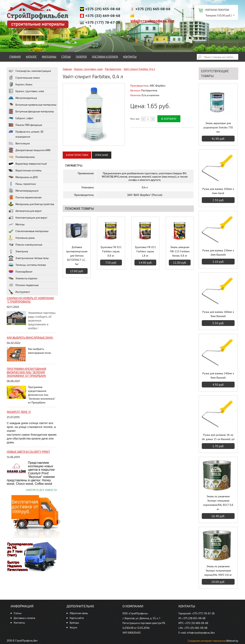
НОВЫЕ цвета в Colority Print (28, 452)
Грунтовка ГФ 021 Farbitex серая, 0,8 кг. (111, 251)
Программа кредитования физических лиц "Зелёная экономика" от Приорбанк (26, 372)
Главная (15, 57)
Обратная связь (79, 613)
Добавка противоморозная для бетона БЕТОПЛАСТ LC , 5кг (77, 256)
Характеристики (77, 155)
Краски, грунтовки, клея (88, 69)
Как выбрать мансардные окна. (30, 338)
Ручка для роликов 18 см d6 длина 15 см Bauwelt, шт (218, 437)
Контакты (130, 57)
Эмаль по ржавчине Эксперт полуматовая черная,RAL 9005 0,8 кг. (218, 571)
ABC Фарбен (158, 85)
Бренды (74, 623)
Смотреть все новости (41, 490)
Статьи (66, 57)
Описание (102, 155)
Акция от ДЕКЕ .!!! (19, 412)
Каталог (31, 57)
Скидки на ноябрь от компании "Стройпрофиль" (30, 300)
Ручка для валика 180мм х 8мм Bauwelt (218, 314)
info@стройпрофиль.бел (152, 21)
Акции (73, 627)
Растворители (113, 69)
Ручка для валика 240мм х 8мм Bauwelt (218, 375)
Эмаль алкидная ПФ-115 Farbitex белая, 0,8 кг (180, 251)
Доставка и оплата (105, 57)
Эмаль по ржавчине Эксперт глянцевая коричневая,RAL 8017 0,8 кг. (218, 503)
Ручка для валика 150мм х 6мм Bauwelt (218, 253)
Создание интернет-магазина (207, 641)
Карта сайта (77, 618)
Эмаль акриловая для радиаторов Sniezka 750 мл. (218, 127)
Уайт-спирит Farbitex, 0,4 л (139, 69)
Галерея (81, 57)
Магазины (49, 57)
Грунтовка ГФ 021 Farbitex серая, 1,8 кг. (145, 251)
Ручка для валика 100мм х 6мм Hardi (218, 191)
